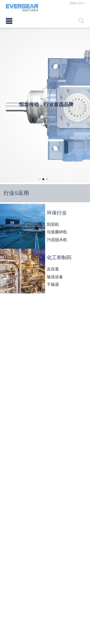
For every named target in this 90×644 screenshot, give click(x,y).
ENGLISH (77, 3)
